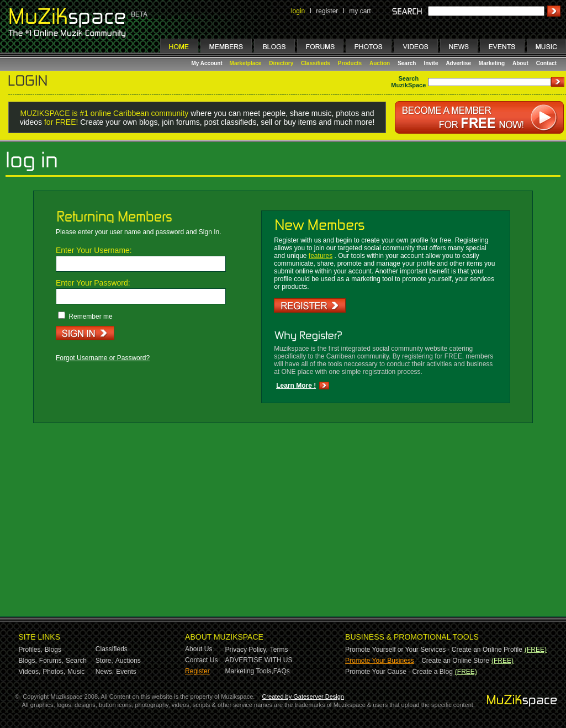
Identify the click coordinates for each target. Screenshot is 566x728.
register (327, 11)
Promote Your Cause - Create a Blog (399, 672)
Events (126, 672)
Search (407, 63)
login (298, 11)
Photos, (54, 672)
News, (105, 672)
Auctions (128, 661)
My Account (208, 63)
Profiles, (31, 650)
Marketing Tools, (249, 671)
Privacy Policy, (247, 650)
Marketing (492, 63)
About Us (199, 649)
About (520, 63)
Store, (104, 661)
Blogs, (28, 661)
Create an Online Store (455, 661)
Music (76, 672)
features (321, 256)
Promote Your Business (380, 661)
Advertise (458, 63)
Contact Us (201, 660)
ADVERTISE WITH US (259, 660)
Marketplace (246, 63)
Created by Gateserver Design (303, 697)
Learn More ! (296, 386)
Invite (431, 63)
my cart (360, 11)
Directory (281, 63)
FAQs (282, 671)
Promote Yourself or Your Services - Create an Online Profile (434, 650)
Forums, (51, 661)
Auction (380, 63)
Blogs (53, 650)
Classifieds (316, 63)
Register (197, 671)
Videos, (30, 672)
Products (350, 63)
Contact (546, 63)
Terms (279, 650)
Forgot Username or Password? (103, 358)
